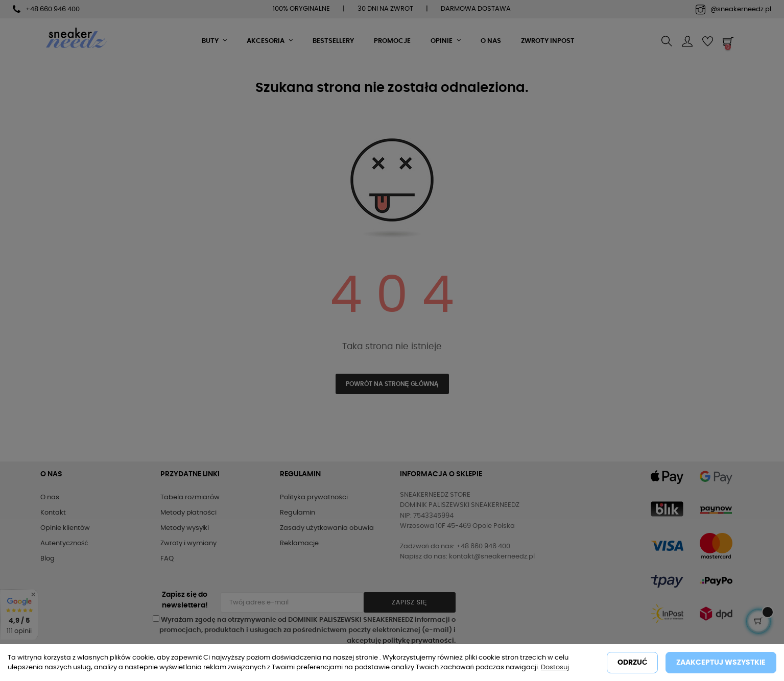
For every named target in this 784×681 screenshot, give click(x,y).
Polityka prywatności (314, 497)
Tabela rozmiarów (190, 497)
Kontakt (53, 513)
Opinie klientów (65, 528)
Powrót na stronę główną (392, 384)
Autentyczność (64, 543)
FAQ (167, 559)
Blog (47, 559)
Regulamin (298, 513)
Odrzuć (632, 663)
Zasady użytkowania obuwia (327, 528)
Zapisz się (410, 602)
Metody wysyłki (185, 528)
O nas (50, 497)
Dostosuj (555, 667)
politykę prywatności (418, 641)
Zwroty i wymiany (188, 543)
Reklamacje (299, 543)
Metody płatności (188, 513)
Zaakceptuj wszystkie (721, 663)
